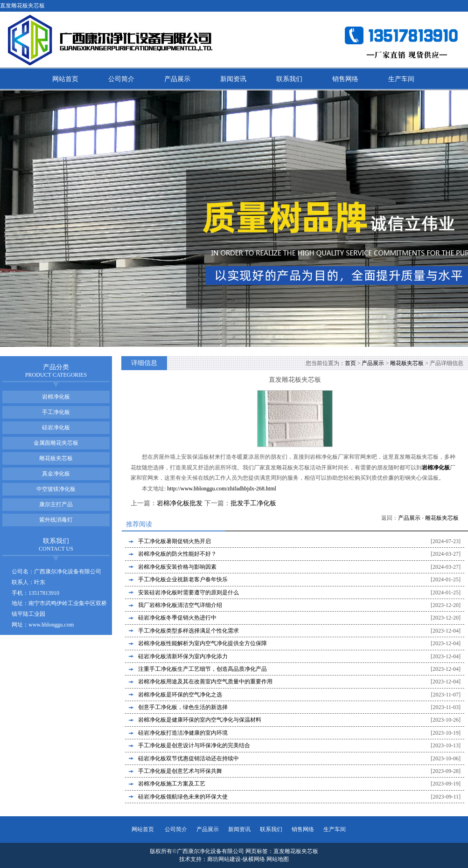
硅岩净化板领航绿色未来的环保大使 (183, 797)
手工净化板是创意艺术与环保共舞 (180, 771)
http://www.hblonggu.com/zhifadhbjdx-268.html (222, 489)
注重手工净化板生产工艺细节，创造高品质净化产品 (203, 669)
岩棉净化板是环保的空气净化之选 (180, 695)
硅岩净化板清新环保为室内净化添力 (183, 656)
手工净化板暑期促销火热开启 (175, 541)
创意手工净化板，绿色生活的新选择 (183, 707)
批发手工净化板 (253, 503)
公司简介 (121, 79)
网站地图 (278, 859)
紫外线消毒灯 (56, 520)
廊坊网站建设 (224, 859)
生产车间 (401, 79)
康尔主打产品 (56, 504)
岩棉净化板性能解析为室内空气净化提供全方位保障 (203, 643)
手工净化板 (56, 412)
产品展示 (177, 79)
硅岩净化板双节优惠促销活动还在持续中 (189, 758)
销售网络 (345, 79)
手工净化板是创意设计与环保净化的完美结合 (194, 745)
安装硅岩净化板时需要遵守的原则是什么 (189, 592)
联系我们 (289, 79)
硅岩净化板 (56, 427)
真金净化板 (56, 474)
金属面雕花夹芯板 (56, 443)
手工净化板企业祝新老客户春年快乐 (183, 579)
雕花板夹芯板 (407, 363)
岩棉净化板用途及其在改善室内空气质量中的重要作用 (205, 682)
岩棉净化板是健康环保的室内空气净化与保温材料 (200, 720)
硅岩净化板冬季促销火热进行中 (177, 618)
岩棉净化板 (56, 397)
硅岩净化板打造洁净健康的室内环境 (183, 733)
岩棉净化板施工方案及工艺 (172, 784)
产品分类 (56, 371)
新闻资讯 (233, 79)
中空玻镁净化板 (56, 489)
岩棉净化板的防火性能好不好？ (177, 554)
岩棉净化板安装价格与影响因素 (177, 567)
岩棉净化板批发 (180, 503)
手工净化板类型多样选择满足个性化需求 (189, 631)
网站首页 (65, 79)
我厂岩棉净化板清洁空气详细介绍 (180, 605)
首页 (350, 363)
